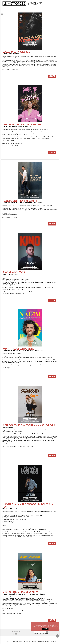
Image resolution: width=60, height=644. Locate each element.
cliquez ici (55, 626)
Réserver (52, 76)
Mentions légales (54, 641)
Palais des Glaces (46, 641)
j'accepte (45, 629)
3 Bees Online (34, 641)
